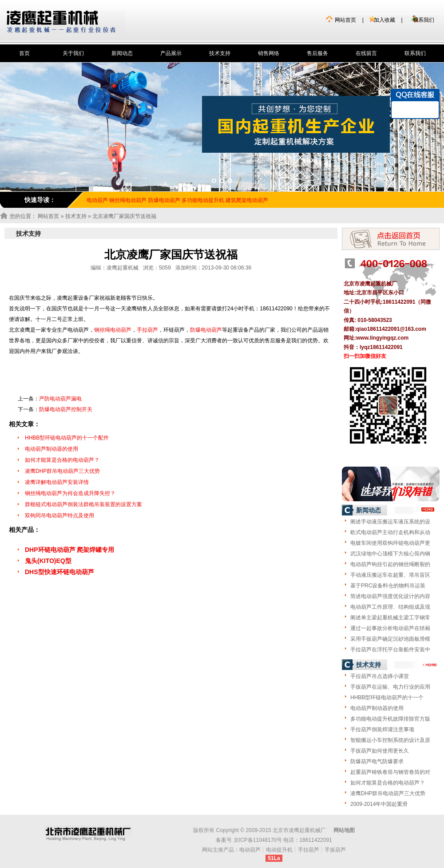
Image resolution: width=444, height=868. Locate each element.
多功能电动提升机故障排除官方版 (390, 719)
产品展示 (171, 53)
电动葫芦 (250, 850)
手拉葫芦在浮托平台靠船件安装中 (390, 650)
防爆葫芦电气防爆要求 (377, 761)
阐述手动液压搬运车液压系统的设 (390, 522)
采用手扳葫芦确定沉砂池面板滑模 (390, 639)
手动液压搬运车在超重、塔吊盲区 (390, 575)
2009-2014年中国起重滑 (379, 804)
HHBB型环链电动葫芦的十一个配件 (67, 438)
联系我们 (424, 20)
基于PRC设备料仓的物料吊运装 (388, 586)
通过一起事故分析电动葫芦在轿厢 (390, 628)
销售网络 (269, 53)
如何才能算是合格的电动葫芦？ (62, 460)
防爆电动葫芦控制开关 (66, 409)
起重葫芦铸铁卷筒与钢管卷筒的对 (390, 772)
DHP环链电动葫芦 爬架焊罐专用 (69, 550)
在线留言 (366, 53)
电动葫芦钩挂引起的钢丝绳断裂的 (390, 564)
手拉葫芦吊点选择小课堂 (380, 676)
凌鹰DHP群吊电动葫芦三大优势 (62, 471)
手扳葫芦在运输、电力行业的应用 (390, 687)
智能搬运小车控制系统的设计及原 (390, 740)
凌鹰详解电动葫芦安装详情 (57, 482)
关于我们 (73, 53)
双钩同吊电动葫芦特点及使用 (59, 515)
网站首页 (345, 20)
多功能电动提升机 (203, 200)
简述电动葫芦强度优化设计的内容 (390, 596)
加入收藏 (385, 20)
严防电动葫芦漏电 (60, 399)
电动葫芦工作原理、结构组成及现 (390, 607)
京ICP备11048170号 (258, 840)
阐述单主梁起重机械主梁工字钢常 (390, 618)
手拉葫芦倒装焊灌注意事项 (382, 729)
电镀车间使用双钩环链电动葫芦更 (390, 543)
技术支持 (220, 53)
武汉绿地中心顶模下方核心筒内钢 (390, 554)
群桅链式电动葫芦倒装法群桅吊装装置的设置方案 (83, 504)
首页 (24, 53)
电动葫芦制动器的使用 (52, 449)
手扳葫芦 (335, 850)
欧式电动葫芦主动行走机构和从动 (390, 532)
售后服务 (317, 53)
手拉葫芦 (147, 330)
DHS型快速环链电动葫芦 (59, 572)
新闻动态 (122, 53)
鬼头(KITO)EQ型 (48, 561)
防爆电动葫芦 (164, 200)
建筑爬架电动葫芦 (247, 200)
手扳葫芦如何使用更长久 (380, 751)
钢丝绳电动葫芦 (128, 200)
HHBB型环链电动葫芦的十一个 (387, 698)
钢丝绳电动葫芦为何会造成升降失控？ (70, 493)
